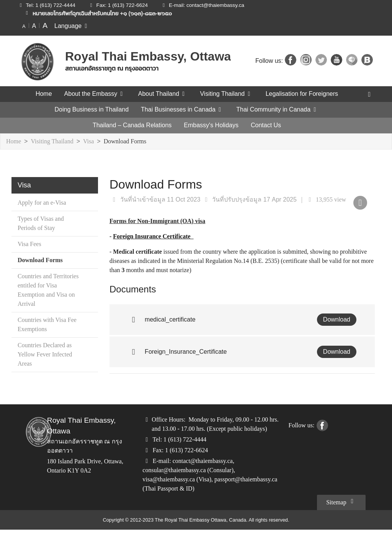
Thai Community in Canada (277, 110)
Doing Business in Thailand (91, 110)
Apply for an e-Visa (44, 203)
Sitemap (340, 512)
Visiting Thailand (227, 94)
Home (41, 94)
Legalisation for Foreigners (304, 94)
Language (73, 26)
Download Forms (131, 142)
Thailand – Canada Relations (133, 125)
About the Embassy (93, 94)
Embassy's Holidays (212, 125)
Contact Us (265, 125)
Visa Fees (31, 244)
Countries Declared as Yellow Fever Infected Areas (48, 355)
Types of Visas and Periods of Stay (44, 224)
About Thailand (161, 94)
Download (337, 320)
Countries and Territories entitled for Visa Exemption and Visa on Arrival (48, 290)
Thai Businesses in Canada (182, 110)
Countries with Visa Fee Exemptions (44, 325)
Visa (93, 142)
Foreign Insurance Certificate (155, 236)
